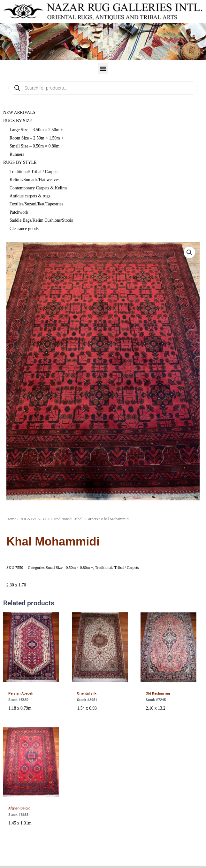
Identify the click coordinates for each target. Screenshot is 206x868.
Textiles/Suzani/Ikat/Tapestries (36, 204)
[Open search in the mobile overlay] (103, 88)
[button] (103, 69)
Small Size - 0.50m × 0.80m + (69, 568)
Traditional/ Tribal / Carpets (34, 172)
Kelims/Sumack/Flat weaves (34, 180)
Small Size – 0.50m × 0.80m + (36, 146)
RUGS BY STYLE (35, 519)
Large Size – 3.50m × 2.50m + (36, 130)
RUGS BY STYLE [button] (20, 162)
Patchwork (19, 212)
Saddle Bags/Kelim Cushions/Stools (41, 220)
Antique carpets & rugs (30, 196)
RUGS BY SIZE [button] (18, 121)
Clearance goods (24, 229)
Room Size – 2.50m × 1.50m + (37, 138)
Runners (17, 154)
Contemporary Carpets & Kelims (38, 188)
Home (11, 519)
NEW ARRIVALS (19, 112)
